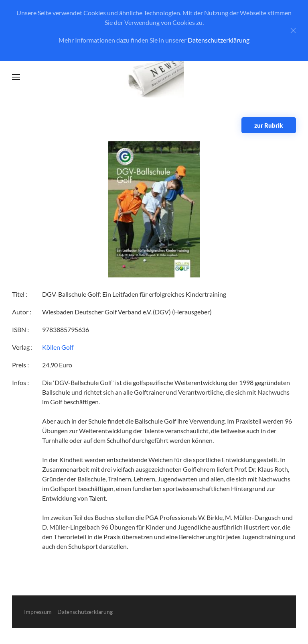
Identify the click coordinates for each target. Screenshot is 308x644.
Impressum (38, 612)
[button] (16, 77)
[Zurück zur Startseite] (154, 77)
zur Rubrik (269, 125)
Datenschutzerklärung (219, 40)
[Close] (293, 31)
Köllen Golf (58, 347)
